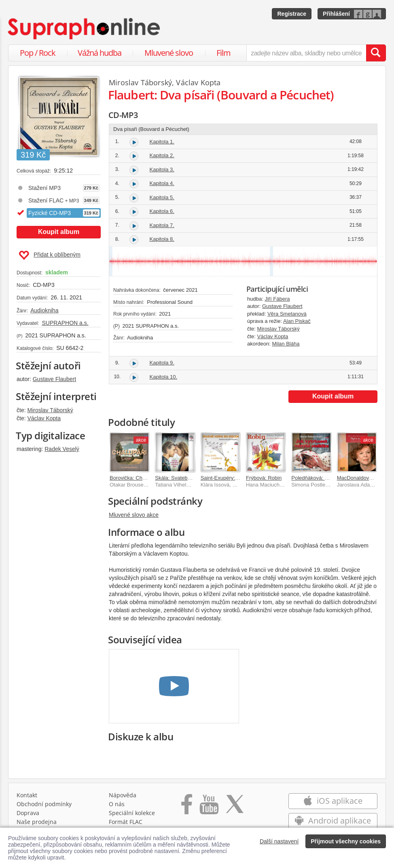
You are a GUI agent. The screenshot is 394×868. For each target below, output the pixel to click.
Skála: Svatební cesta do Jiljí (189, 478)
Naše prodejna (37, 822)
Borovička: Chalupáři (134, 478)
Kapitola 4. (162, 183)
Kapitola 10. (164, 377)
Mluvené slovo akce (134, 515)
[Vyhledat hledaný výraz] (376, 53)
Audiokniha (44, 310)
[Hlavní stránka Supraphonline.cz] (85, 29)
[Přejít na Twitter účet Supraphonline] (235, 807)
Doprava (28, 813)
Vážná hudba (100, 53)
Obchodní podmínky (44, 804)
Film (223, 53)
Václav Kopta (44, 418)
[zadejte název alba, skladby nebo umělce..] (306, 53)
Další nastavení (279, 841)
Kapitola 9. (162, 363)
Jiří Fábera (277, 299)
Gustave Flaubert (54, 379)
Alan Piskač (297, 321)
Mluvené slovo (169, 53)
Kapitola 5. (162, 197)
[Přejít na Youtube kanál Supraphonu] (209, 807)
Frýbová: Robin (264, 478)
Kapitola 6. (162, 211)
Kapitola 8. (162, 239)
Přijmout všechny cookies (346, 841)
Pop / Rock (38, 53)
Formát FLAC (126, 822)
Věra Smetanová (287, 314)
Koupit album (59, 232)
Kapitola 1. (162, 142)
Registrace (292, 14)
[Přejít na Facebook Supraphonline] (187, 807)
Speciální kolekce (132, 813)
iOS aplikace (333, 801)
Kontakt (27, 795)
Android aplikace (333, 821)
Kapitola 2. (162, 155)
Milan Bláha (286, 344)
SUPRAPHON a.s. (65, 323)
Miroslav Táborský (50, 410)
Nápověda (123, 795)
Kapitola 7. (162, 225)
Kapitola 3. (162, 170)
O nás (117, 804)
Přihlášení (336, 14)
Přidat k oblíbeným (50, 255)
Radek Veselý (62, 449)
